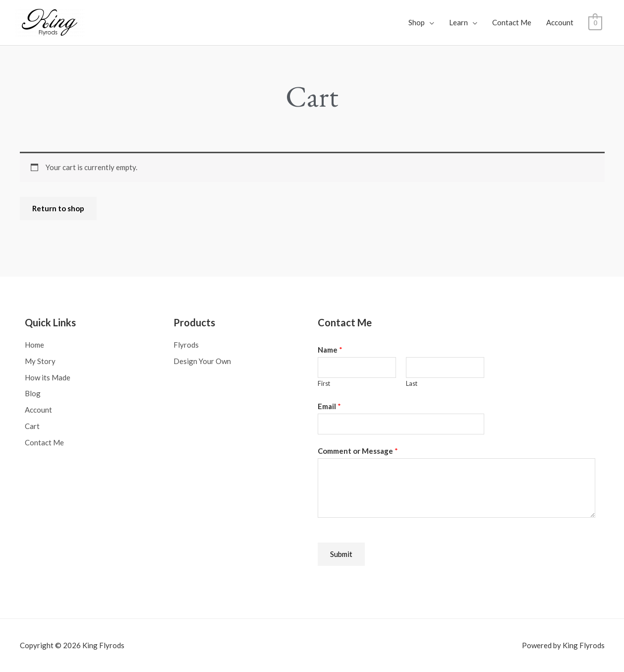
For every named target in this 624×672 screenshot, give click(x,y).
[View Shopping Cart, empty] (595, 22)
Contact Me (512, 22)
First (324, 383)
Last (412, 383)
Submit (341, 553)
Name (330, 349)
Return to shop (58, 208)
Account (560, 22)
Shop (417, 22)
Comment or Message (358, 450)
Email (329, 406)
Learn (458, 22)
